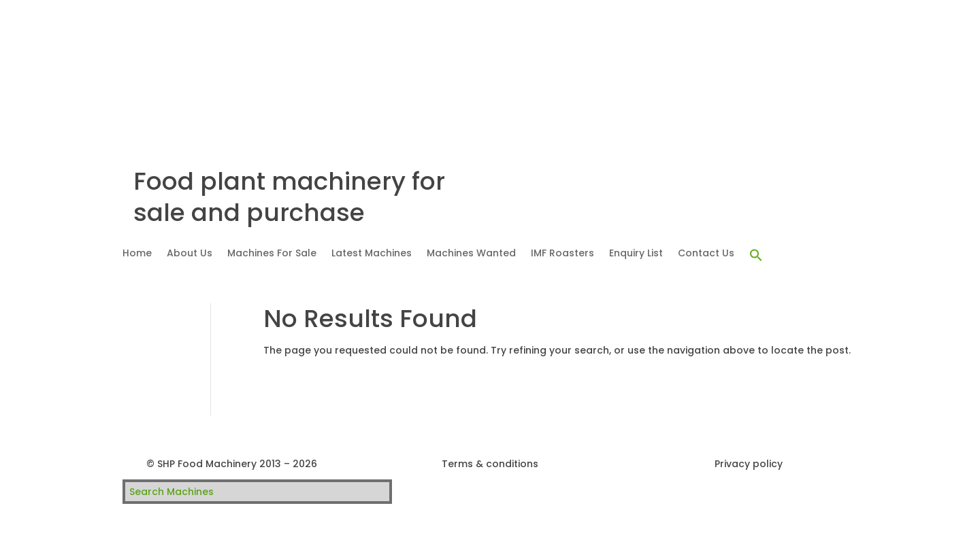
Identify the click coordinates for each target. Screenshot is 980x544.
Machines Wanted (471, 254)
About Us (190, 254)
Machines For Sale (272, 254)
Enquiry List (636, 254)
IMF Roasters (562, 254)
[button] (756, 256)
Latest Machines (372, 254)
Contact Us (706, 254)
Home (137, 254)
